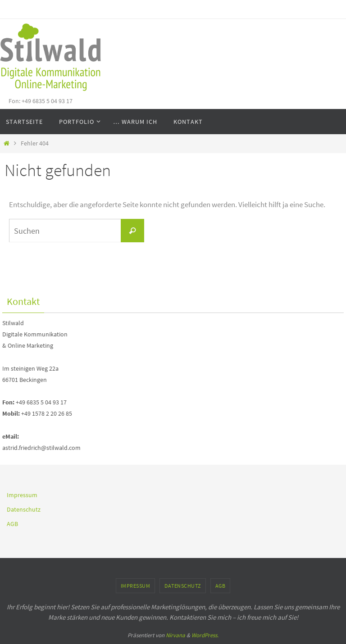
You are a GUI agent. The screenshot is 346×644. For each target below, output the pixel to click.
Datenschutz (24, 509)
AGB (12, 524)
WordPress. (205, 635)
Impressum (22, 495)
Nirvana (175, 635)
